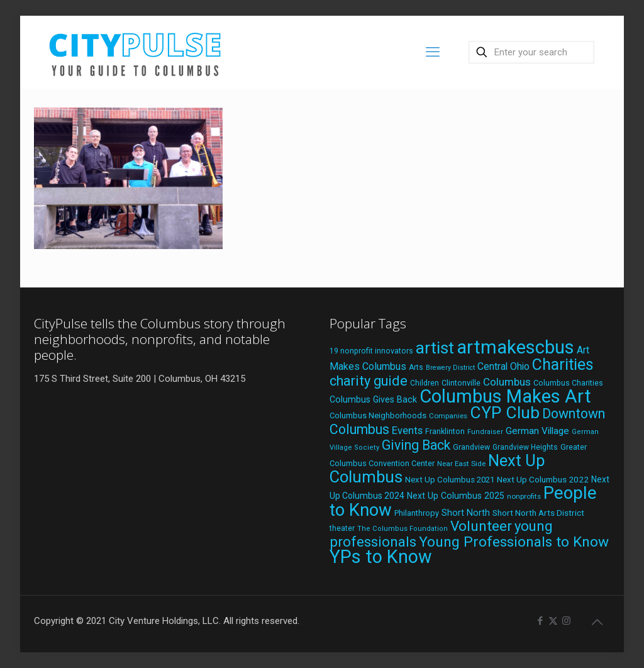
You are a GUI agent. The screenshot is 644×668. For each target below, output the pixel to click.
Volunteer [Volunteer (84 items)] (481, 526)
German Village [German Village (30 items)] (537, 431)
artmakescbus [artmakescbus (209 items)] (515, 347)
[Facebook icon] (540, 621)
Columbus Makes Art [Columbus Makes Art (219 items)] (505, 396)
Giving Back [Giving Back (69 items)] (416, 445)
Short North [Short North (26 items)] (466, 513)
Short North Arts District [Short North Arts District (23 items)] (538, 513)
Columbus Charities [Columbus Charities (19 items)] (568, 383)
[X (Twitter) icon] (553, 621)
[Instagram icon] (566, 621)
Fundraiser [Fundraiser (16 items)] (485, 432)
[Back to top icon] (597, 622)
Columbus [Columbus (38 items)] (507, 382)
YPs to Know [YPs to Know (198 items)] (381, 557)
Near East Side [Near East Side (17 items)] (461, 464)
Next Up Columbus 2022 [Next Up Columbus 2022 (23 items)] (543, 479)
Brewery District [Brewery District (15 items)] (450, 368)
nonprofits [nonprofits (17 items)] (524, 496)
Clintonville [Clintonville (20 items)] (461, 383)
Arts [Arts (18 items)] (416, 367)
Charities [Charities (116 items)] (563, 365)
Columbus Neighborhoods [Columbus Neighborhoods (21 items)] (378, 415)
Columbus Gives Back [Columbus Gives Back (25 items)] (373, 399)
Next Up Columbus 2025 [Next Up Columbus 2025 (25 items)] (456, 496)
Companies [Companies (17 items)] (448, 416)
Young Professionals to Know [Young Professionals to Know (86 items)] (514, 542)
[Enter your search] (531, 52)
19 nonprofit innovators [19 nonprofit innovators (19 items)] (371, 351)
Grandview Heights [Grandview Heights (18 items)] (525, 447)
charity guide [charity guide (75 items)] (369, 381)
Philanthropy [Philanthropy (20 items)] (417, 513)
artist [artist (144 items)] (435, 348)
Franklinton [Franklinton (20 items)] (445, 431)
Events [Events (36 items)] (407, 430)
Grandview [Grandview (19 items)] (471, 447)
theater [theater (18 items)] (342, 528)
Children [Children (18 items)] (425, 383)
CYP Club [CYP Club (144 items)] (505, 413)
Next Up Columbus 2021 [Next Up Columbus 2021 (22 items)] (450, 480)
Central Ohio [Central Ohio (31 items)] (503, 366)
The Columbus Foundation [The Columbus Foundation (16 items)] (402, 529)
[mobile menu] (433, 52)
